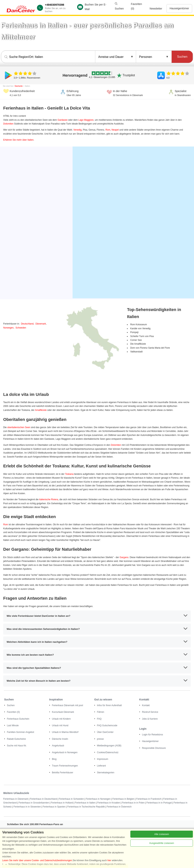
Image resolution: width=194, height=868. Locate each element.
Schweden (21, 328)
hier (109, 860)
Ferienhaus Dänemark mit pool (67, 705)
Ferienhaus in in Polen (133, 803)
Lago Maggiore (86, 120)
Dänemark (41, 324)
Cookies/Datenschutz (108, 752)
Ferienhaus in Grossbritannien (34, 803)
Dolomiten (8, 124)
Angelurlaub (58, 746)
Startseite (19, 86)
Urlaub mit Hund (60, 725)
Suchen (11, 705)
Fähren (101, 712)
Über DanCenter (105, 732)
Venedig (77, 130)
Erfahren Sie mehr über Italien (18, 140)
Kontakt (146, 705)
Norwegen (8, 328)
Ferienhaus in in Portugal (159, 803)
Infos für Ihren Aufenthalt (109, 705)
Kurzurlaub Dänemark (63, 712)
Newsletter (156, 9)
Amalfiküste (41, 410)
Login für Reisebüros (152, 735)
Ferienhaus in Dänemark (16, 799)
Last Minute (13, 725)
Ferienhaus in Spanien (54, 807)
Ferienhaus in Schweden (71, 799)
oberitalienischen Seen (19, 427)
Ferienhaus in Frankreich (149, 799)
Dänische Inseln (60, 739)
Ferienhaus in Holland (62, 803)
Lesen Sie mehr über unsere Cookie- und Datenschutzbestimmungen (37, 860)
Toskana (69, 474)
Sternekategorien (106, 773)
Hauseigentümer (179, 8)
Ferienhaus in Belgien (123, 799)
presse (100, 739)
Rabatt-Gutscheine (16, 739)
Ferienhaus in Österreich (119, 807)
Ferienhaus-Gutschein (18, 719)
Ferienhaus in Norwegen (98, 799)
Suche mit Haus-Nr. (17, 746)
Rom (108, 130)
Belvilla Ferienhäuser (63, 773)
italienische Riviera (49, 499)
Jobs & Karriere (150, 719)
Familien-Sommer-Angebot (20, 732)
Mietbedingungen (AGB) (109, 746)
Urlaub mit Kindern (61, 719)
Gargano (124, 557)
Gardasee (63, 120)
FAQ (99, 719)
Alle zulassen (162, 834)
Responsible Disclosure (154, 748)
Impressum (103, 759)
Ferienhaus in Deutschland (43, 799)
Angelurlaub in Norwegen (65, 752)
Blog (54, 759)
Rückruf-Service (150, 712)
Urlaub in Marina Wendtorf (65, 732)
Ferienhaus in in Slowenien (27, 807)
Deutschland (27, 324)
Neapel (115, 130)
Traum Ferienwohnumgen (65, 766)
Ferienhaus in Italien (85, 803)
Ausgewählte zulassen (162, 843)
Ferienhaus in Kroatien (109, 803)
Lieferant (101, 766)
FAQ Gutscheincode (107, 725)
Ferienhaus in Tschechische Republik (86, 807)
